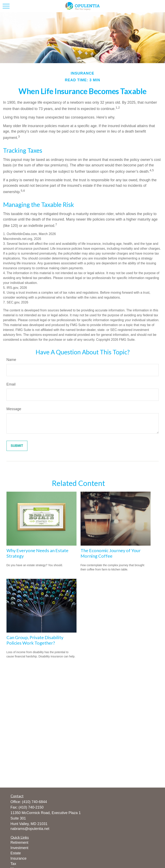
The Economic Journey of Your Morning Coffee (111, 553)
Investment (19, 848)
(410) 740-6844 (34, 802)
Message (14, 409)
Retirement (19, 843)
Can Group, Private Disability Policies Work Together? (35, 640)
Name (11, 360)
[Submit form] (17, 446)
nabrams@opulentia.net (30, 829)
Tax (13, 864)
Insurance (19, 858)
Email (11, 384)
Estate (16, 853)
